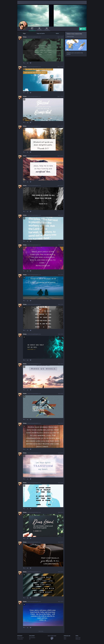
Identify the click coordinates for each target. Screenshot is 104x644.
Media (57, 33)
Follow (83, 29)
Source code (78, 638)
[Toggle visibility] (24, 40)
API (30, 639)
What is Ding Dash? (52, 636)
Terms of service (20, 638)
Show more (41, 631)
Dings (24, 33)
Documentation (32, 638)
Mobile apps (78, 639)
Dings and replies (41, 33)
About (65, 638)
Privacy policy (20, 639)
